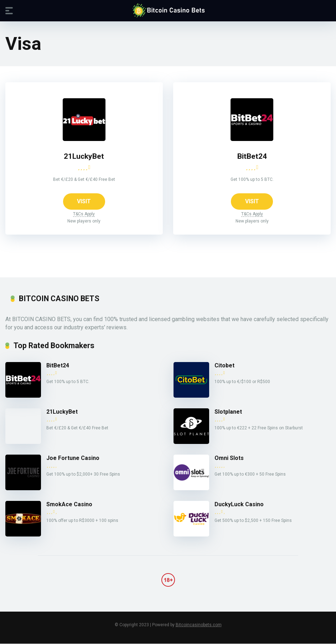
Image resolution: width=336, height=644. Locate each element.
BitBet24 (252, 156)
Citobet (224, 366)
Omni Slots (229, 458)
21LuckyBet (84, 156)
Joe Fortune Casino (73, 458)
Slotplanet (228, 412)
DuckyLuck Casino (239, 505)
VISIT (84, 202)
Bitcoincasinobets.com (199, 625)
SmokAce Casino (69, 505)
